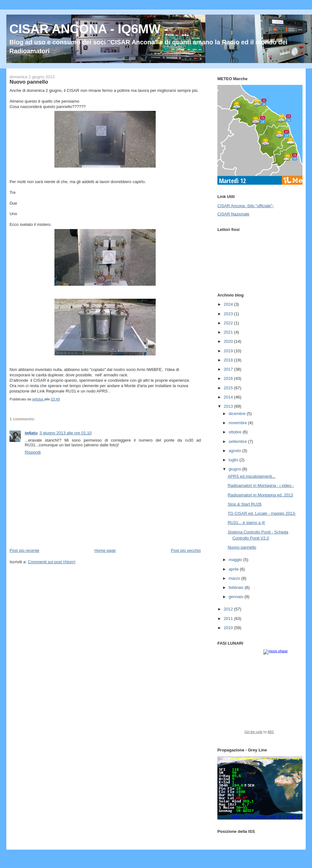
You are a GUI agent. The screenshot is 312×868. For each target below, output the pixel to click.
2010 (229, 628)
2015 (229, 388)
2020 (229, 341)
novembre (238, 423)
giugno (236, 469)
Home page (105, 550)
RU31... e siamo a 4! (246, 523)
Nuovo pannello (242, 547)
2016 (229, 378)
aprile (234, 569)
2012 (229, 609)
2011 (229, 619)
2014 (229, 397)
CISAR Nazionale (233, 214)
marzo (235, 578)
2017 (229, 369)
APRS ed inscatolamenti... (251, 476)
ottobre (236, 432)
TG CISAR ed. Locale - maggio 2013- (262, 513)
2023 (229, 314)
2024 (229, 304)
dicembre (238, 414)
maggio (236, 560)
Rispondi (33, 452)
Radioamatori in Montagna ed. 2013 (260, 495)
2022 (229, 323)
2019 (229, 351)
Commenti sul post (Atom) (52, 562)
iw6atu (31, 433)
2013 (229, 406)
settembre (238, 441)
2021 (229, 332)
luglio (234, 460)
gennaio (237, 597)
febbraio (237, 587)
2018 (229, 360)
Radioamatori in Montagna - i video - (261, 485)
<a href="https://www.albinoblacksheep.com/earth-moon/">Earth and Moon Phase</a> (259, 694)
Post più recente (24, 550)
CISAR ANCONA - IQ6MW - (89, 29)
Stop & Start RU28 (244, 504)
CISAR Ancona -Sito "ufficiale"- (246, 206)
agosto (236, 451)
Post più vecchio (186, 550)
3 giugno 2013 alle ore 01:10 (66, 433)
